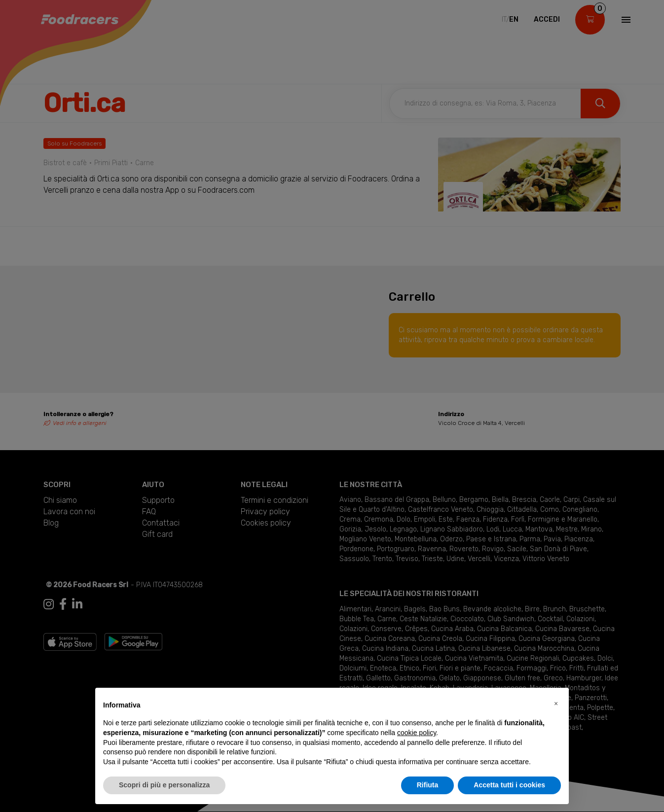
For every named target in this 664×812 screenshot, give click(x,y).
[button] (556, 704)
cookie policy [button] (417, 733)
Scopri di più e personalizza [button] (164, 785)
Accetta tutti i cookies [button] (509, 785)
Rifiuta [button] (428, 785)
